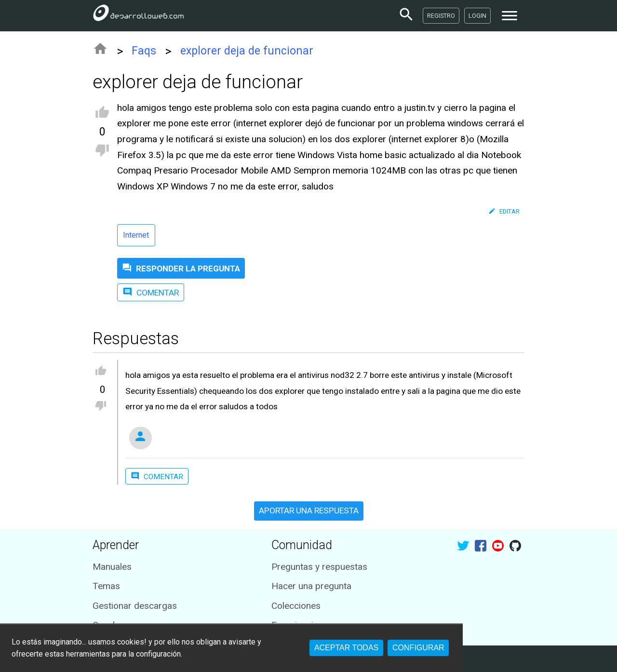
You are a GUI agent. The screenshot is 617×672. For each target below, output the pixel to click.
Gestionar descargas (135, 606)
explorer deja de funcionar (247, 51)
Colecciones (296, 606)
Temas (106, 586)
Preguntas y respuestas (319, 567)
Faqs (144, 51)
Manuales (112, 567)
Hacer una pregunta (311, 586)
